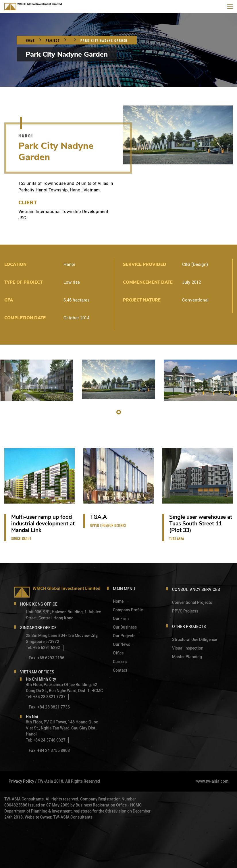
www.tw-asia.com (212, 781)
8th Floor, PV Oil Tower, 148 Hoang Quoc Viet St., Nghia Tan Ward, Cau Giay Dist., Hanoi (62, 728)
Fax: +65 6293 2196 (47, 658)
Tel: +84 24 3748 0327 (46, 740)
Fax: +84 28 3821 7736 (49, 707)
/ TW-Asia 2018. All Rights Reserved (68, 781)
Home (30, 41)
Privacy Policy (21, 781)
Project (53, 41)
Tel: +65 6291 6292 (43, 648)
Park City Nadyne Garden (104, 41)
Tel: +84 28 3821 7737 (46, 697)
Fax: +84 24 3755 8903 (49, 750)
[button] (119, 412)
